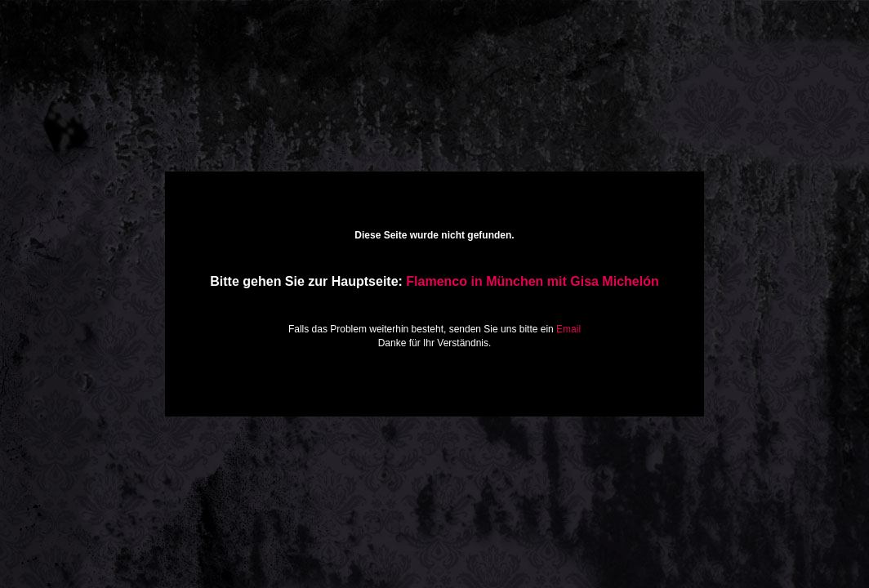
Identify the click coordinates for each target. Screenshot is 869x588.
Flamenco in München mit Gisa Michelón (532, 281)
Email (568, 329)
